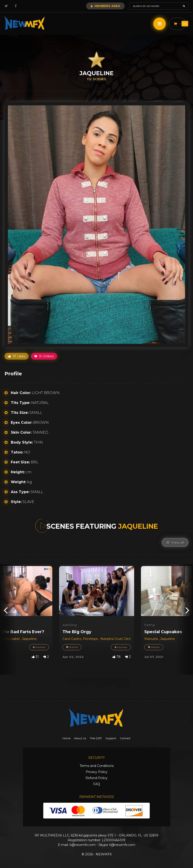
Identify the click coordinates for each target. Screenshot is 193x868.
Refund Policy (96, 778)
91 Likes (17, 356)
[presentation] (6, 610)
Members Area (105, 6)
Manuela (152, 639)
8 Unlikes (44, 356)
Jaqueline (29, 639)
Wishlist (72, 647)
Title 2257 (96, 738)
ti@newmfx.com (83, 845)
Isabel (15, 639)
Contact (125, 738)
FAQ (97, 784)
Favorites (39, 647)
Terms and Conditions (97, 766)
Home (66, 738)
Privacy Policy (97, 772)
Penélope (91, 639)
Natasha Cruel (111, 639)
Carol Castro (72, 639)
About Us (80, 738)
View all (175, 542)
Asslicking (70, 625)
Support (111, 738)
